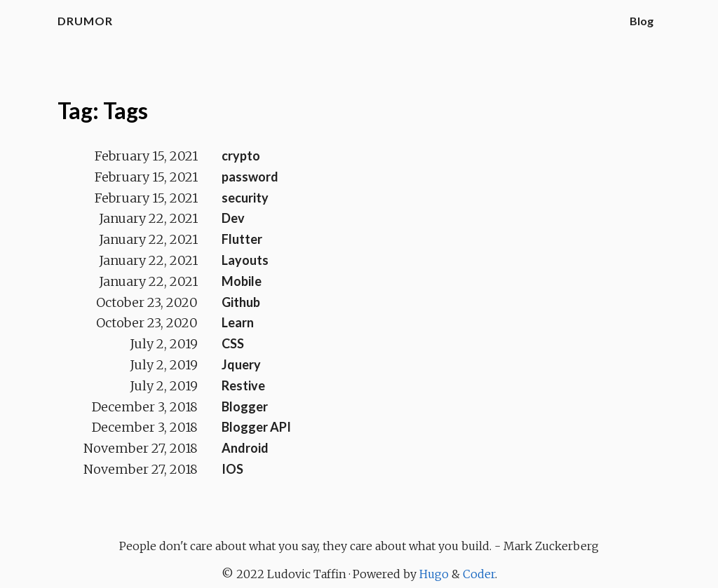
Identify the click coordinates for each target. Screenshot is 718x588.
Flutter (242, 239)
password (250, 177)
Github (241, 302)
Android (245, 448)
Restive (243, 385)
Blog (642, 21)
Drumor (85, 21)
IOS (232, 469)
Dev (233, 218)
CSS (233, 343)
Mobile (242, 281)
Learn (238, 322)
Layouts (245, 260)
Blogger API (256, 427)
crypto (241, 156)
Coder (479, 574)
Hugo (434, 574)
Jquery (241, 364)
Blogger (245, 406)
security (245, 198)
